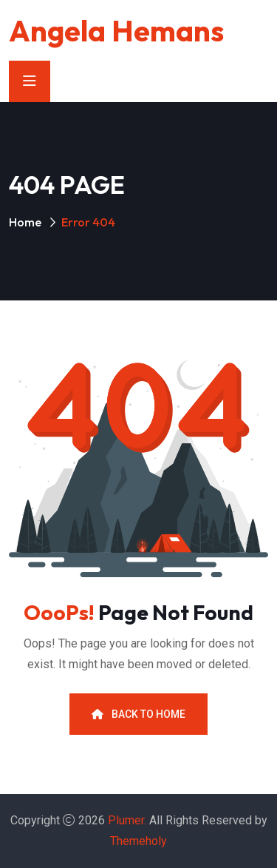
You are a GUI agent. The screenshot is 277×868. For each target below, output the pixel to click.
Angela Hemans (116, 30)
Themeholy (138, 841)
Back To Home (138, 714)
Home (25, 222)
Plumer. (127, 820)
